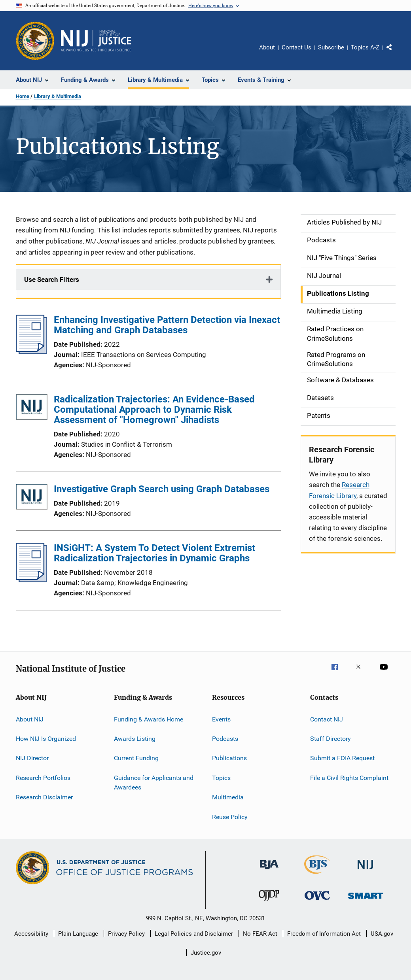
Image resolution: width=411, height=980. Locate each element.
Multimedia (228, 797)
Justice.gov (206, 953)
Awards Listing (135, 739)
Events (221, 719)
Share (396, 53)
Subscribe (331, 47)
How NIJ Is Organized (46, 739)
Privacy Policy (126, 934)
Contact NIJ (327, 719)
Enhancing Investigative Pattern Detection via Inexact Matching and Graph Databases (167, 325)
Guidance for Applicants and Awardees (154, 783)
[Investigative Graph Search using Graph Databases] (32, 498)
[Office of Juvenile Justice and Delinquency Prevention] (269, 902)
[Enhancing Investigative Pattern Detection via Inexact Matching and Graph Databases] (31, 352)
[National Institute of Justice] (366, 871)
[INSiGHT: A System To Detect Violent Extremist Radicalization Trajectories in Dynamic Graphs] (31, 580)
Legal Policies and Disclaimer (194, 934)
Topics (221, 778)
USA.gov (382, 934)
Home (23, 96)
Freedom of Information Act (324, 934)
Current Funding (136, 758)
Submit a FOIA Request (342, 758)
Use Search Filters (52, 279)
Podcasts (225, 739)
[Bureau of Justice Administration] (269, 870)
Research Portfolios (43, 778)
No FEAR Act (260, 934)
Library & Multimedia (58, 96)
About (267, 47)
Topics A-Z (365, 47)
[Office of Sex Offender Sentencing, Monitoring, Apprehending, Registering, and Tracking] (366, 900)
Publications (229, 758)
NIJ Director (32, 758)
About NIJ (30, 719)
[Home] (96, 41)
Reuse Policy (230, 817)
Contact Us (296, 47)
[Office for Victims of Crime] (317, 901)
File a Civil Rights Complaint (349, 778)
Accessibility (31, 934)
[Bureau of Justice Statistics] (317, 875)
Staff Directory (331, 739)
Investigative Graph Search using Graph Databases (162, 489)
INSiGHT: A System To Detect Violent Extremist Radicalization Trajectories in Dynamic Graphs (154, 553)
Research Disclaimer (44, 797)
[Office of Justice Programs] (35, 41)
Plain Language (78, 934)
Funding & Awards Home (149, 719)
